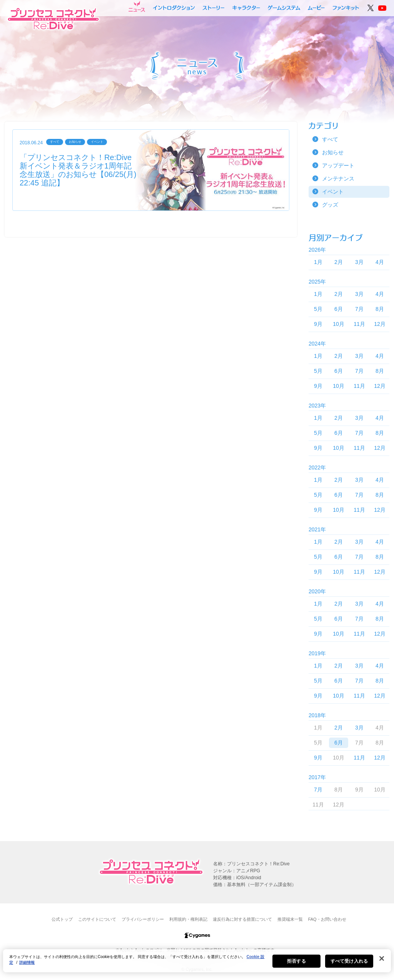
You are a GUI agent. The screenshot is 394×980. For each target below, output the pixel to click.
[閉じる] (382, 963)
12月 (380, 324)
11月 (359, 324)
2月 (339, 262)
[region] (197, 965)
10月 (339, 324)
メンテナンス (338, 179)
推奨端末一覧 (290, 919)
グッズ (330, 205)
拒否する (296, 966)
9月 (318, 324)
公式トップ (62, 919)
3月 (359, 262)
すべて (330, 139)
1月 (318, 262)
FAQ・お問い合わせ (327, 919)
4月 (380, 262)
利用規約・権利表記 (188, 919)
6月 (339, 309)
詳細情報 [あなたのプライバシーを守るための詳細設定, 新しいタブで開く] (27, 967)
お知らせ (333, 152)
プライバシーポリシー (143, 919)
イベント (333, 192)
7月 (359, 309)
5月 (318, 309)
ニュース (137, 7)
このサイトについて (97, 919)
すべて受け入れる (349, 966)
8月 (380, 309)
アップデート (338, 165)
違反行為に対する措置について (242, 919)
